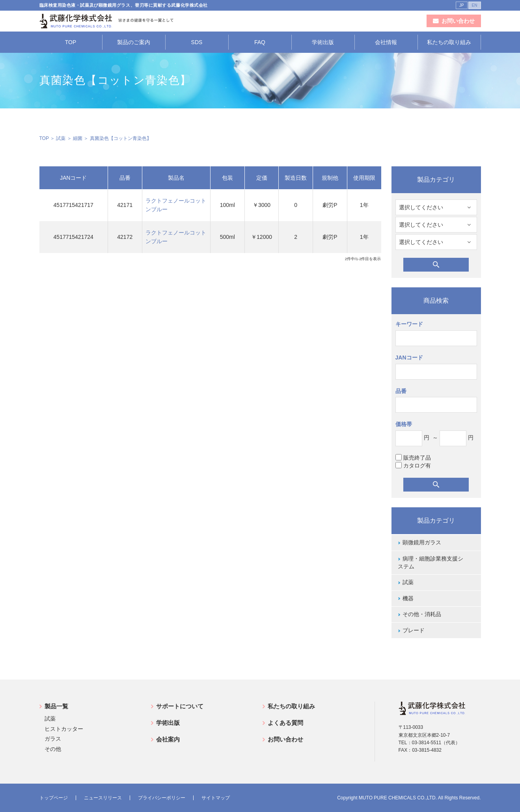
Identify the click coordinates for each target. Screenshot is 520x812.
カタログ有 (413, 465)
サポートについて (180, 706)
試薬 (61, 138)
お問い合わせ (285, 739)
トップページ (54, 798)
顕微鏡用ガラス (422, 542)
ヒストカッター (64, 729)
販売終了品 (413, 457)
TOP (71, 42)
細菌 (78, 138)
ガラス (53, 739)
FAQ (260, 42)
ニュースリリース (103, 798)
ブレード (414, 630)
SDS (197, 42)
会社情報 (386, 42)
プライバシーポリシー (162, 798)
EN (475, 5)
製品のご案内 (134, 42)
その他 (53, 749)
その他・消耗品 (422, 614)
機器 (408, 598)
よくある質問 (285, 723)
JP (462, 5)
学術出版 (323, 42)
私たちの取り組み (449, 42)
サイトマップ (216, 798)
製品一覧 (56, 706)
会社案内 (168, 739)
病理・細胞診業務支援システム (431, 562)
